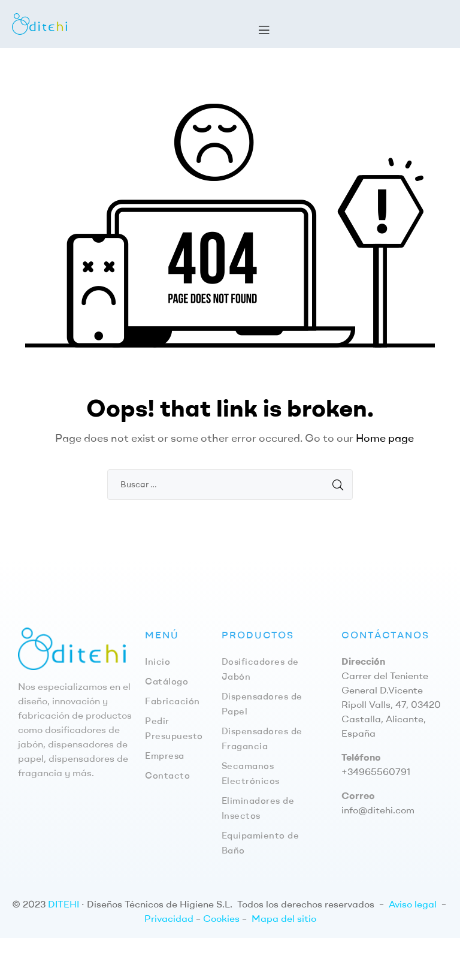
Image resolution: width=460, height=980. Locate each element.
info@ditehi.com (378, 810)
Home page (385, 438)
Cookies (221, 918)
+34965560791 (376, 771)
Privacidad (169, 918)
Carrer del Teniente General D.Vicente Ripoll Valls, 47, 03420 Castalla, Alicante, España (391, 704)
